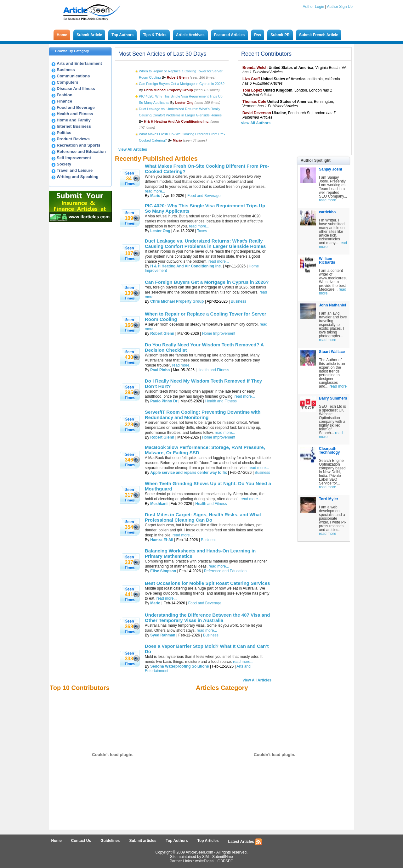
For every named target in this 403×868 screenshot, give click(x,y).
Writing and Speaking (78, 177)
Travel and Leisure (75, 170)
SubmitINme (223, 857)
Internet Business (74, 126)
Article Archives (190, 35)
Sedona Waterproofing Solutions (179, 666)
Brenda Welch (255, 68)
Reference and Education (81, 151)
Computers (68, 82)
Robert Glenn (162, 333)
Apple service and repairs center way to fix (188, 473)
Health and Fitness (75, 114)
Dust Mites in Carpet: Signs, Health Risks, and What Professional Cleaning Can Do (203, 517)
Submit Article (89, 35)
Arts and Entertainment (79, 63)
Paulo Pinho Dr (164, 401)
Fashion (65, 95)
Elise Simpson (163, 571)
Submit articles (143, 841)
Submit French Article (319, 35)
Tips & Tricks (155, 35)
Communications (73, 76)
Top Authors (122, 35)
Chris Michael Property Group (177, 301)
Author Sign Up (340, 7)
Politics (64, 133)
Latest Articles (245, 842)
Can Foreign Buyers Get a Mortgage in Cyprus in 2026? (182, 84)
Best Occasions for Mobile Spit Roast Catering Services (207, 583)
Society (64, 164)
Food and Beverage (76, 107)
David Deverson (257, 113)
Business (66, 70)
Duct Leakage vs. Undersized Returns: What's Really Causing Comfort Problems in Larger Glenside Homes (205, 244)
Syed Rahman (163, 635)
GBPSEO (226, 861)
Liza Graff (251, 79)
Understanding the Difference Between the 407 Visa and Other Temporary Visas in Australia (207, 618)
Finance (64, 101)
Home (62, 35)
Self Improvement (74, 158)
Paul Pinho (160, 370)
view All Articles (133, 149)
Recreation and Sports (79, 145)
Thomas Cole (254, 102)
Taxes (202, 231)
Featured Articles (230, 35)
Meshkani (159, 504)
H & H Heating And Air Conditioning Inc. (186, 266)
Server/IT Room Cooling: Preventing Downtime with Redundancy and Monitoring (203, 415)
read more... (199, 226)
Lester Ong (160, 231)
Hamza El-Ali (162, 540)
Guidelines (110, 841)
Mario (155, 196)
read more (328, 200)
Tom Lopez (252, 90)
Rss (258, 35)
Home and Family (74, 120)
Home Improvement (219, 333)
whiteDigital (204, 861)
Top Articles (208, 841)
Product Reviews (73, 139)
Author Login (313, 7)
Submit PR (280, 35)
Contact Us (81, 841)
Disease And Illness (76, 89)
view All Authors (256, 123)
